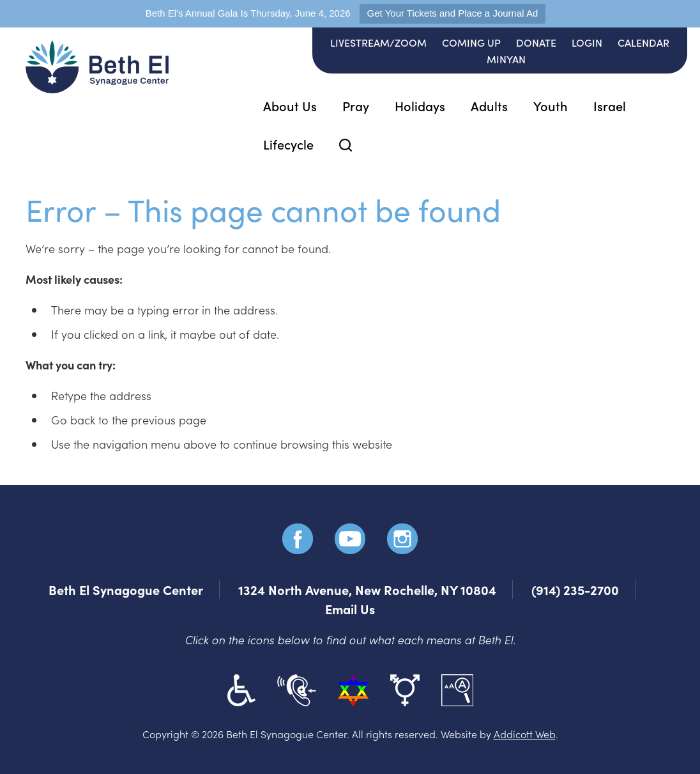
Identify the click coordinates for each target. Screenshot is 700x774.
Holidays (420, 105)
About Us (290, 105)
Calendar (643, 42)
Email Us (350, 608)
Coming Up (471, 42)
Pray (356, 105)
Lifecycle (288, 144)
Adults (489, 105)
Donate (536, 42)
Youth (551, 105)
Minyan (506, 59)
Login (587, 42)
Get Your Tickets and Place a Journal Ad (453, 13)
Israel (610, 105)
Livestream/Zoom (378, 42)
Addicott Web (525, 734)
